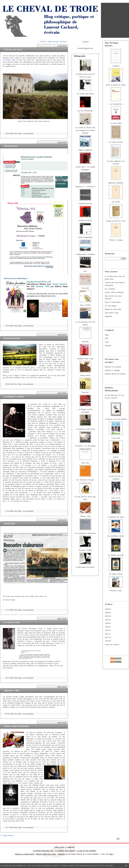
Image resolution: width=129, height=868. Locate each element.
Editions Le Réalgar (112, 370)
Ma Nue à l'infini (85, 550)
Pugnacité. (109, 316)
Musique (108, 346)
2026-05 (108, 613)
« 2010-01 (42, 42)
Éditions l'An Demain (113, 367)
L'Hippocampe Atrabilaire (85, 254)
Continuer (116, 66)
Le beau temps (116, 123)
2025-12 (108, 630)
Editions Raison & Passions (115, 374)
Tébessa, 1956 (85, 516)
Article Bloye (9, 524)
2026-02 (108, 623)
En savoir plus (108, 865)
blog (111, 854)
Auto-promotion (11, 146)
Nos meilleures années (116, 536)
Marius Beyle (85, 375)
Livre (107, 342)
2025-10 (108, 637)
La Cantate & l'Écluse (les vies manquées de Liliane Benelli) (85, 130)
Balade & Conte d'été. (113, 309)
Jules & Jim (116, 498)
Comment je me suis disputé (116, 419)
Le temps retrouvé (116, 142)
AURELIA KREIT (85, 220)
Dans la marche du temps (116, 85)
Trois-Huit (85, 288)
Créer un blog (59, 847)
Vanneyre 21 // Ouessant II (85, 187)
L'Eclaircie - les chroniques (85, 446)
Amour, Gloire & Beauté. (114, 292)
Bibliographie (80, 56)
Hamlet (116, 457)
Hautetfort (71, 847)
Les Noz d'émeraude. (85, 111)
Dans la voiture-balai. (113, 302)
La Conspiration (116, 104)
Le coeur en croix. (12, 622)
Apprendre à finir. (12, 690)
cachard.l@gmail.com (85, 48)
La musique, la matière (14, 397)
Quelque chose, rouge (85, 359)
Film (107, 338)
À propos (85, 42)
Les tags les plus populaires (86, 851)
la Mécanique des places (85, 567)
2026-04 (108, 616)
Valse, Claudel (85, 305)
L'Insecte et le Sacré (13, 50)
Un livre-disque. (111, 306)
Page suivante (8, 835)
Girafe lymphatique (85, 237)
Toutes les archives (112, 645)
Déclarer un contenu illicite (25, 854)
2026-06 (108, 609)
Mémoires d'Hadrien (116, 183)
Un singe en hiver (116, 574)
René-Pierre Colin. (112, 313)
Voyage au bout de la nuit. (116, 221)
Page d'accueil (53, 42)
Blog (107, 335)
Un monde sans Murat (85, 94)
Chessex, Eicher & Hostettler (16, 726)
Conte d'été (116, 438)
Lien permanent (28, 134)
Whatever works (116, 591)
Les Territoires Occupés (85, 480)
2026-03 (108, 620)
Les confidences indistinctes (85, 533)
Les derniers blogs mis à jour (43, 851)
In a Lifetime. (110, 289)
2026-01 (108, 627)
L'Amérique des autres (116, 517)
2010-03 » (64, 42)
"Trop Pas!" (85, 392)
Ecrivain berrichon (12, 338)
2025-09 (108, 641)
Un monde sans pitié (116, 555)
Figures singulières (85, 150)
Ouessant (85, 342)
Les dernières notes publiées (65, 851)
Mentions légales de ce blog (46, 854)
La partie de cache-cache (85, 429)
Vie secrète (116, 202)
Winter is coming (116, 240)
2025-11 (108, 634)
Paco (85, 271)
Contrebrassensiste (85, 203)
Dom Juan (85, 463)
